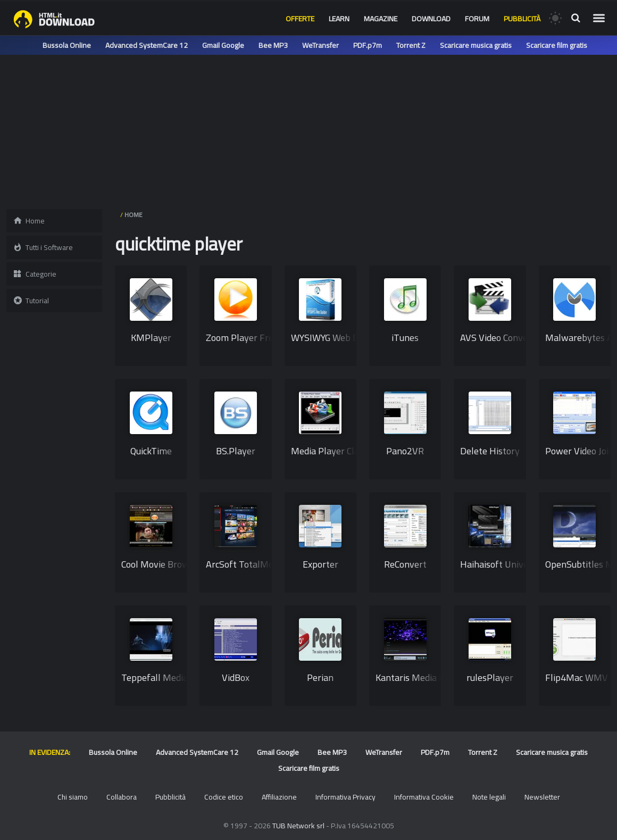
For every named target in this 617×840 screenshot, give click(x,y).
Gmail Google (223, 45)
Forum (477, 19)
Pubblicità (522, 19)
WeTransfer (320, 45)
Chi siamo (73, 797)
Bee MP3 (273, 45)
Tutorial (31, 301)
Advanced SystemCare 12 (147, 45)
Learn (339, 19)
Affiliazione (279, 797)
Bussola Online (67, 45)
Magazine (381, 19)
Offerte (300, 19)
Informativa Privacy (345, 797)
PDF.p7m (368, 45)
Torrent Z (411, 45)
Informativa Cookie (424, 797)
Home (29, 221)
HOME (134, 215)
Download (431, 19)
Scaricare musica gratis (476, 45)
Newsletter (542, 797)
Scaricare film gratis (557, 45)
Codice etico (224, 797)
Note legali (489, 797)
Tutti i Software (43, 247)
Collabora (122, 797)
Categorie (35, 274)
